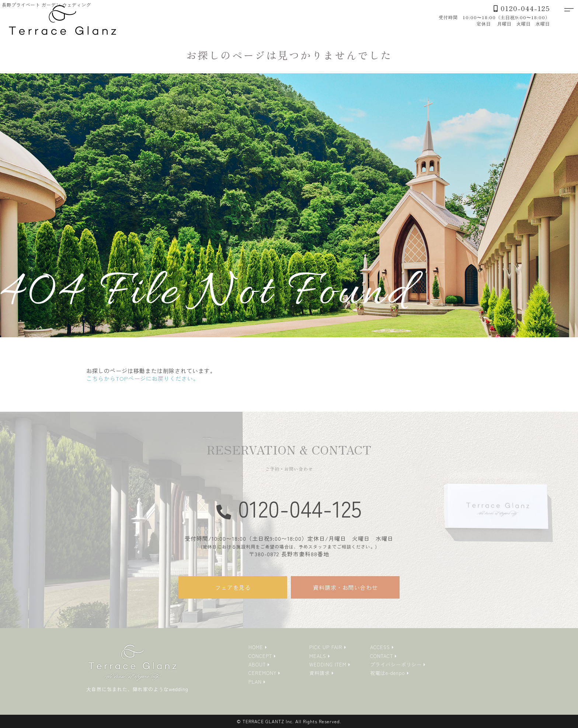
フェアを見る (233, 587)
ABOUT (257, 664)
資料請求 (320, 673)
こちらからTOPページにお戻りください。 (143, 378)
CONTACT (382, 656)
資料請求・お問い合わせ (345, 587)
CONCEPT (260, 656)
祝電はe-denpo (388, 673)
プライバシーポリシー (396, 664)
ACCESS (380, 647)
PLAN (255, 682)
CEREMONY (262, 673)
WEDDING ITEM (328, 664)
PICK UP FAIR (326, 647)
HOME (256, 647)
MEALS (318, 656)
